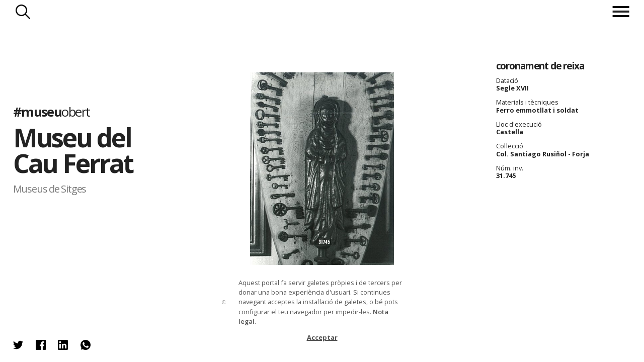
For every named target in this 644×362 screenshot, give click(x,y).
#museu (52, 112)
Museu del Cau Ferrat (73, 151)
